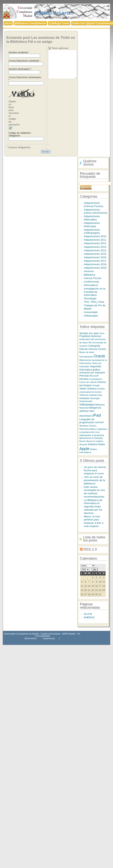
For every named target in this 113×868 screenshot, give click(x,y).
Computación (96, 379)
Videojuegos (91, 316)
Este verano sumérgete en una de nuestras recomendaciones (94, 492)
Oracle (99, 356)
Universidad (91, 312)
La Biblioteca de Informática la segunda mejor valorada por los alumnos (93, 507)
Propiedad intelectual (90, 336)
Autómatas (85, 339)
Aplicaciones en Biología (91, 438)
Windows (84, 426)
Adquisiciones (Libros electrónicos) (96, 211)
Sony (102, 333)
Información (31, 638)
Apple (85, 449)
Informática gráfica (90, 370)
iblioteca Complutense (30, 23)
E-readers (98, 441)
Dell (92, 339)
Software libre (96, 395)
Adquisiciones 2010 (95, 236)
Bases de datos (87, 352)
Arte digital (94, 333)
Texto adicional (60, 48)
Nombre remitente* (18, 52)
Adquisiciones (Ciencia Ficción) (93, 205)
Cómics (93, 426)
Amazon (83, 444)
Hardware (85, 398)
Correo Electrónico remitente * (24, 61)
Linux (97, 432)
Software (92, 389)
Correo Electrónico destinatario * (25, 79)
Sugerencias (49, 638)
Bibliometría (85, 360)
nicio (8, 23)
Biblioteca (89, 275)
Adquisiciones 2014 (95, 250)
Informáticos (91, 285)
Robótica (93, 444)
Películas (84, 376)
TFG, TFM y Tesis (94, 302)
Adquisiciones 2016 (95, 257)
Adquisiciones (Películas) (92, 225)
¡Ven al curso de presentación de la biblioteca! (94, 480)
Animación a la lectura (92, 435)
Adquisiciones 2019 (95, 268)
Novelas (84, 379)
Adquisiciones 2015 (95, 254)
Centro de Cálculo (88, 382)
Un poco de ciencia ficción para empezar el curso (95, 470)
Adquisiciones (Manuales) (92, 218)
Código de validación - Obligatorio (20, 134)
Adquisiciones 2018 (95, 264)
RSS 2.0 (90, 549)
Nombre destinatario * (20, 69)
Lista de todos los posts (94, 539)
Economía (96, 392)
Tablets (83, 389)
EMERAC (89, 617)
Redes (101, 444)
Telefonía (84, 395)
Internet (84, 349)
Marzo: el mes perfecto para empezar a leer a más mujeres (94, 521)
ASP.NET (100, 422)
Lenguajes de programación (87, 421)
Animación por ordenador (92, 373)
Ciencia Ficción (93, 278)
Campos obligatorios (19, 147)
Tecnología (90, 298)
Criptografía (94, 346)
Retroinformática (88, 429)
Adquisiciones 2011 (95, 240)
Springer (84, 333)
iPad (97, 415)
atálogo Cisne (59, 23)
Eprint (82, 441)
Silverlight (95, 398)
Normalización (86, 357)
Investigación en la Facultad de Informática (95, 292)
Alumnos (89, 271)
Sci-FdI (88, 614)
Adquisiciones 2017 (95, 261)
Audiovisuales (86, 401)
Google (96, 385)
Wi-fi (91, 343)
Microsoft (94, 376)
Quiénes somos (90, 163)
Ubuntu (89, 441)
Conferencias (91, 282)
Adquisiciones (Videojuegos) (92, 231)
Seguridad (96, 366)
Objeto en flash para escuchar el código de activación (14, 113)
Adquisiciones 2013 (95, 247)
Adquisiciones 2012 (95, 243)
